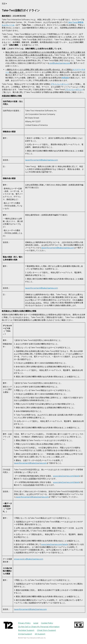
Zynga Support (25, 634)
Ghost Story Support (47, 630)
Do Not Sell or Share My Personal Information (39, 627)
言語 (4, 4)
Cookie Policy (47, 623)
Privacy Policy (24, 623)
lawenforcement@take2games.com (42, 160)
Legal (36, 623)
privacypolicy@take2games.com (29, 559)
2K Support (40, 634)
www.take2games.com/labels (66, 476)
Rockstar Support (26, 630)
